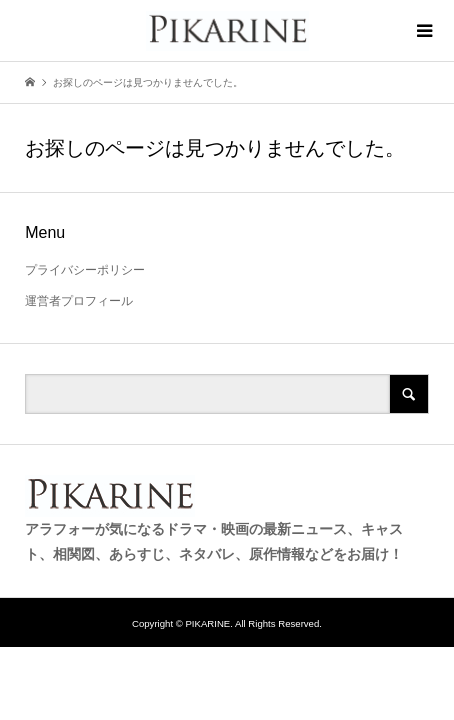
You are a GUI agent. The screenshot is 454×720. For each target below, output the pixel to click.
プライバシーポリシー (85, 270)
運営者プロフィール (79, 301)
